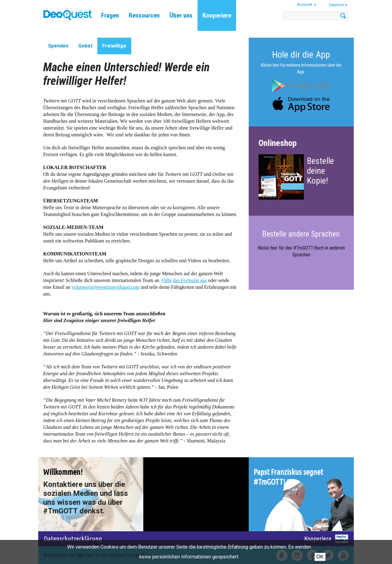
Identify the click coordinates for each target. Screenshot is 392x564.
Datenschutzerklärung (73, 539)
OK (320, 557)
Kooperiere (217, 15)
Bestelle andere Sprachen (301, 234)
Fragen (110, 15)
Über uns (181, 15)
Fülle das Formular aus (184, 280)
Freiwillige (114, 46)
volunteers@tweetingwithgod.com (105, 287)
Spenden (58, 46)
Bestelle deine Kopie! (321, 171)
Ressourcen (144, 15)
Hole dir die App (301, 54)
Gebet (85, 46)
